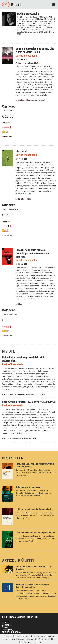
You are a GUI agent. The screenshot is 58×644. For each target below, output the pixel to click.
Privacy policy (7, 630)
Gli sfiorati (22, 151)
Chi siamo (6, 622)
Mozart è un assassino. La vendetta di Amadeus (33, 568)
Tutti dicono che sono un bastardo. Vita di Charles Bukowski (35, 465)
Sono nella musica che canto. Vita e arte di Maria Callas (35, 50)
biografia (19, 100)
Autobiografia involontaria (28, 487)
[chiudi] (38, 642)
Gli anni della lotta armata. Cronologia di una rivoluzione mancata (32, 253)
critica (27, 100)
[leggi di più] (25, 642)
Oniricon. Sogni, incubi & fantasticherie (34, 509)
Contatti (5, 627)
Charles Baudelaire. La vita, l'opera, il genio (36, 533)
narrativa (19, 199)
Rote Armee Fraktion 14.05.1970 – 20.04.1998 (29, 402)
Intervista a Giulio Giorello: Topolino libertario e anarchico (32, 586)
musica (34, 100)
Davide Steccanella (26, 56)
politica (28, 199)
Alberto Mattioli (34, 63)
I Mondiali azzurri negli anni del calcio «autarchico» (24, 359)
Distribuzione (7, 625)
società (42, 100)
